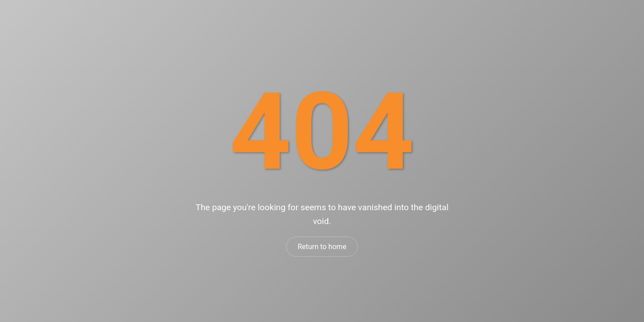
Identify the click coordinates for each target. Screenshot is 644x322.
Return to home (322, 247)
